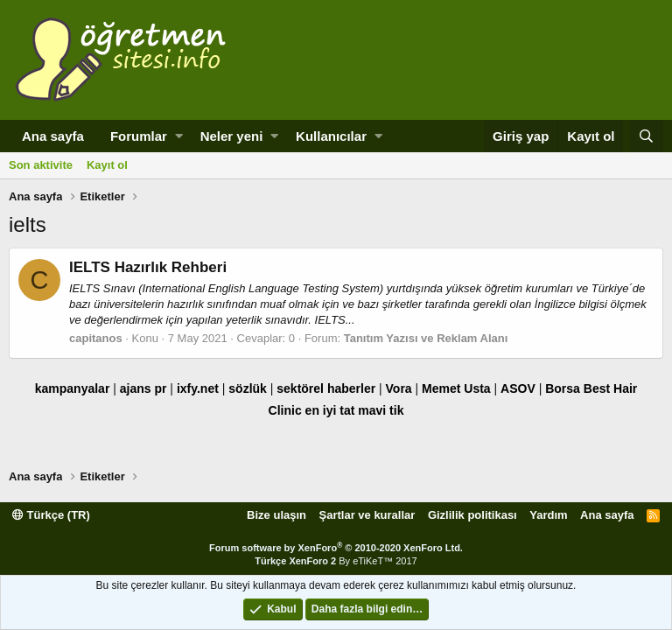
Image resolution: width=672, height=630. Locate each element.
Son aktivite (41, 165)
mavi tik (381, 410)
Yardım (548, 515)
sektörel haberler (326, 388)
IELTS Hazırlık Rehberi (148, 267)
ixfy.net (198, 388)
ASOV (518, 388)
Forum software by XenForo (336, 548)
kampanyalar (73, 388)
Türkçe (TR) (51, 515)
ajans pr (143, 388)
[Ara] (647, 136)
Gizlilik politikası (472, 515)
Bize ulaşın (276, 515)
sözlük (248, 388)
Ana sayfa (53, 136)
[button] (179, 136)
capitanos (96, 338)
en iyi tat (330, 410)
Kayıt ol (107, 165)
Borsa (563, 388)
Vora (399, 388)
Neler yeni (232, 136)
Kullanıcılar (331, 136)
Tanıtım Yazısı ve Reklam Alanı (426, 338)
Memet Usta (456, 388)
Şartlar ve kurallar (367, 515)
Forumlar (139, 136)
